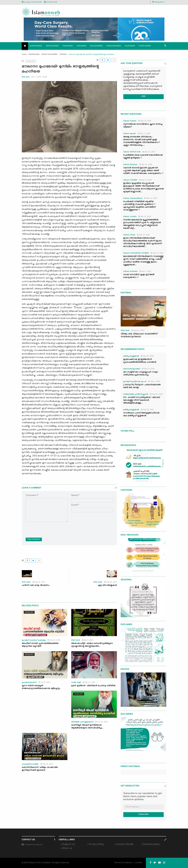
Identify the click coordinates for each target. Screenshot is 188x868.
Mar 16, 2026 (149, 152)
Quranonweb (36, 46)
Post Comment (34, 539)
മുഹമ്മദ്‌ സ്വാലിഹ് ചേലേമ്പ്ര (34, 640)
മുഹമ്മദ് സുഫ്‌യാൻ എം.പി (135, 382)
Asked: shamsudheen (133, 199)
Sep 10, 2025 (148, 369)
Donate (139, 863)
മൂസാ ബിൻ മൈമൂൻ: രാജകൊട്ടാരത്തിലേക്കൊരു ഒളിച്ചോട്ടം (41, 687)
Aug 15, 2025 (138, 330)
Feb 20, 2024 (47, 764)
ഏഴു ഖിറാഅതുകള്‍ (107, 586)
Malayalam (159, 2)
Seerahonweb (52, 46)
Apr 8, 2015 (88, 640)
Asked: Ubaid (129, 235)
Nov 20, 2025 (54, 640)
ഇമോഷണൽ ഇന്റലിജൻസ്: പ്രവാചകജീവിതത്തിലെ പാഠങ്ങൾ (140, 361)
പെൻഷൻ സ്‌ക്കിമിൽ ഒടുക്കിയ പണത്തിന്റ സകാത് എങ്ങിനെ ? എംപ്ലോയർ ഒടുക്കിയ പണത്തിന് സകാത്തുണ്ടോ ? (139, 206)
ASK (144, 97)
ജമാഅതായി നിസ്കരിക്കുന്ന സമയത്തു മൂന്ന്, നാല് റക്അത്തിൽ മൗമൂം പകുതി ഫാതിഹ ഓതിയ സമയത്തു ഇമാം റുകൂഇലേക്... (143, 261)
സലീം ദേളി (76, 683)
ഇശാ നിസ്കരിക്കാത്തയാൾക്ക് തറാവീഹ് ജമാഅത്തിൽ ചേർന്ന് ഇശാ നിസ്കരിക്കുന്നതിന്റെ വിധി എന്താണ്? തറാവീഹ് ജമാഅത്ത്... (143, 242)
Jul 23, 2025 (44, 682)
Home (24, 54)
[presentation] (45, 528)
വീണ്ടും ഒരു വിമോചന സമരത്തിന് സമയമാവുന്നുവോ (139, 335)
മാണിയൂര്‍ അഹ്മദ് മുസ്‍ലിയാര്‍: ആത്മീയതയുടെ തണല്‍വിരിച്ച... (87, 727)
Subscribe (144, 815)
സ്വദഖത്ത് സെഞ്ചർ (30, 764)
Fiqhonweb (68, 46)
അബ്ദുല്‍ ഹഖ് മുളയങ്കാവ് (82, 722)
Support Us (69, 844)
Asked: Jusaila (130, 217)
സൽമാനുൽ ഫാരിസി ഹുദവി (136, 394)
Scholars (63, 54)
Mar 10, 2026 (157, 253)
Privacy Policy (97, 844)
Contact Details (125, 844)
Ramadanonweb (114, 46)
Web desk (26, 77)
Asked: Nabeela (130, 272)
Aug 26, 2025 (156, 394)
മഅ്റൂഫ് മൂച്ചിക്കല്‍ (131, 356)
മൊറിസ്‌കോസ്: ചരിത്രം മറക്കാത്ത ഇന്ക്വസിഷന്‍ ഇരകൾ (40, 769)
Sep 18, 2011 (110, 582)
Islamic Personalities (50, 54)
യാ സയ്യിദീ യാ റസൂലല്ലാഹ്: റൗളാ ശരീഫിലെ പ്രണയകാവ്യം (141, 374)
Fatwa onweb (145, 46)
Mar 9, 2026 (145, 271)
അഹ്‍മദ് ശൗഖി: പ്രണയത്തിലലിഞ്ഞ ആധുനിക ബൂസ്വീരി (40, 645)
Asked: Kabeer (130, 121)
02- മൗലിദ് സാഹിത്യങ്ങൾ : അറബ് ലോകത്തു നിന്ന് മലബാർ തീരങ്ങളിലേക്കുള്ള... (142, 400)
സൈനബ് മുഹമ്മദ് (132, 369)
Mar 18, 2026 (145, 121)
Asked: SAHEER (130, 180)
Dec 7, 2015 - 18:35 (39, 77)
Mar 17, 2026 (144, 133)
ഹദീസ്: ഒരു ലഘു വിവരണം (36, 586)
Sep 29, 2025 (147, 356)
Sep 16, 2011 (39, 582)
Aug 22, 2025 (147, 410)
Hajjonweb (130, 46)
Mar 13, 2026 (145, 180)
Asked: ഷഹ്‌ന (130, 134)
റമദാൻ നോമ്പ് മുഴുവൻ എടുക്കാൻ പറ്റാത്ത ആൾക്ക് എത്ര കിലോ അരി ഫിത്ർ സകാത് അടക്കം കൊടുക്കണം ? (143, 171)
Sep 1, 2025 (154, 381)
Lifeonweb (81, 46)
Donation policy (151, 844)
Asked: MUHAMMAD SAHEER (136, 253)
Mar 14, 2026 (146, 164)
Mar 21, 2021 (89, 682)
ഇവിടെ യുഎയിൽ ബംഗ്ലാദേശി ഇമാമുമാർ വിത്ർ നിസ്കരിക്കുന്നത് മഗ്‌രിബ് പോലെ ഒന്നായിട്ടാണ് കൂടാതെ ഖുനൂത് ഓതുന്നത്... (144, 188)
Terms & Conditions (123, 863)
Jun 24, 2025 (101, 722)
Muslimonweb (96, 46)
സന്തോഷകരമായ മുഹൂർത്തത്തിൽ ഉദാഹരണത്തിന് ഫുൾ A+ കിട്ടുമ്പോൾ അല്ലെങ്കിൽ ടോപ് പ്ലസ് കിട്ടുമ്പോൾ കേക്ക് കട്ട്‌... (142, 224)
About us (67, 848)
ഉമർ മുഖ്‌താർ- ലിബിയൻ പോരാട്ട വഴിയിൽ (94, 686)
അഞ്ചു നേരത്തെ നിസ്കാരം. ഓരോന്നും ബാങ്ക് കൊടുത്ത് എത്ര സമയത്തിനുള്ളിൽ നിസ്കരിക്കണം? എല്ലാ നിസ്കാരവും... (142, 141)
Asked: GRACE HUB (132, 152)
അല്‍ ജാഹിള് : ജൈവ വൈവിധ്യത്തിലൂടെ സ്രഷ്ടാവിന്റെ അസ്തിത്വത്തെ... (92, 645)
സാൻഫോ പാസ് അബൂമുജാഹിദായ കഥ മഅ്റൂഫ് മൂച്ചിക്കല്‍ (141, 415)
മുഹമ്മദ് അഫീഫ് (29, 683)
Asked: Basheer (130, 165)
